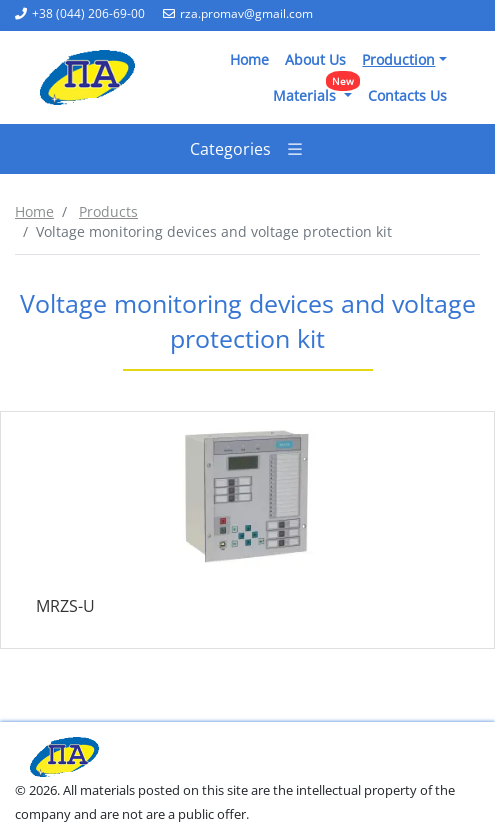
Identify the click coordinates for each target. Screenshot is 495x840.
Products (108, 211)
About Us (315, 59)
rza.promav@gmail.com (238, 13)
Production (398, 59)
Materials (316, 91)
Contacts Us (407, 95)
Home (249, 59)
